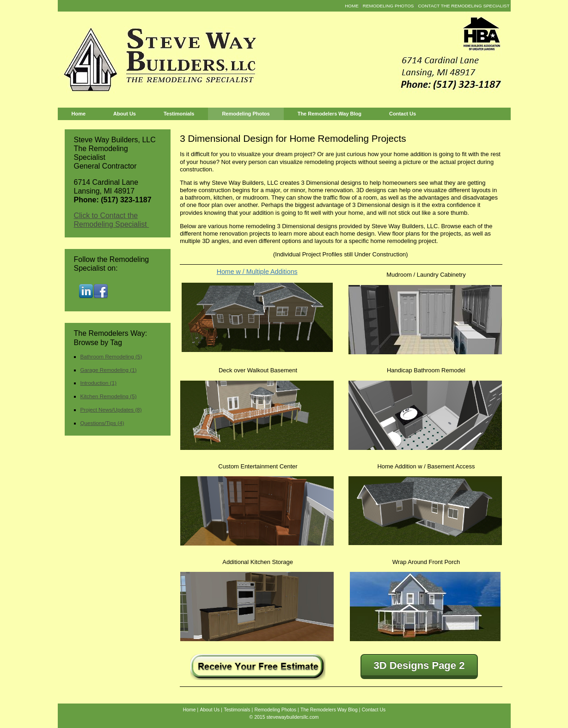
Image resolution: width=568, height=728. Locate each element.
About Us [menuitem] (125, 114)
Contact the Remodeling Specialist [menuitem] (464, 6)
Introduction (99, 383)
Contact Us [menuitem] (403, 114)
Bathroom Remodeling (111, 356)
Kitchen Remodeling (109, 396)
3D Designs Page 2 (419, 665)
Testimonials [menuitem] (179, 114)
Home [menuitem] (352, 6)
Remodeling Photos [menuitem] (388, 6)
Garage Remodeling (109, 370)
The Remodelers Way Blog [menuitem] (330, 114)
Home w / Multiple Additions (257, 272)
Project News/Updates (111, 409)
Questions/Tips (102, 423)
